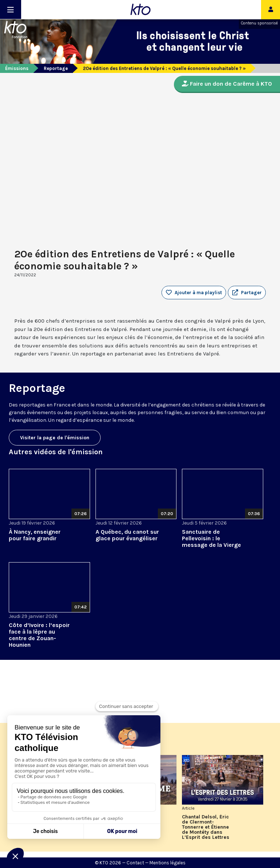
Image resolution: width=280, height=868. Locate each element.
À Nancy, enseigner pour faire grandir (35, 535)
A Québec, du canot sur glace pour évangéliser (127, 535)
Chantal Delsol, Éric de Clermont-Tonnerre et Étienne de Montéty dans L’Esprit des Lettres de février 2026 (206, 827)
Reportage (56, 68)
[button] (247, 293)
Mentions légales (168, 863)
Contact (135, 863)
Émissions (17, 68)
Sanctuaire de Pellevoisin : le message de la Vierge (211, 538)
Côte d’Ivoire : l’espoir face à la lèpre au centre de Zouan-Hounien (39, 635)
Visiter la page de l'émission (55, 438)
